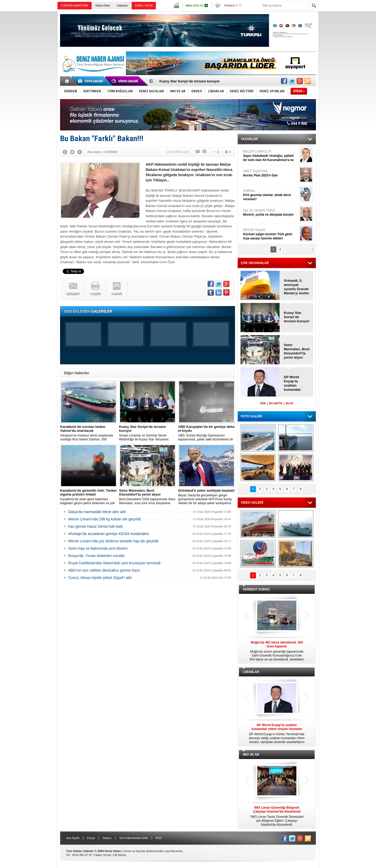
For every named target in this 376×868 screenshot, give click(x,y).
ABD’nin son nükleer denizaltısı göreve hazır (104, 570)
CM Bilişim (119, 855)
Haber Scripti (103, 855)
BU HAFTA (276, 403)
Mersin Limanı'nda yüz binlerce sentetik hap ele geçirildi (113, 541)
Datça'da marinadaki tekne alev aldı (97, 512)
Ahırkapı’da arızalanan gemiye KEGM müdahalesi (109, 534)
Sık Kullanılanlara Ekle (134, 838)
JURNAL (271, 195)
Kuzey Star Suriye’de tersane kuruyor (189, 81)
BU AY (290, 403)
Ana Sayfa (73, 838)
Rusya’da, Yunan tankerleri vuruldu (96, 556)
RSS (159, 838)
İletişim (107, 838)
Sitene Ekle (103, 5)
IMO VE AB (251, 755)
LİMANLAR (251, 672)
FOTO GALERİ (251, 416)
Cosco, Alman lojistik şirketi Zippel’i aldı (100, 578)
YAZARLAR (249, 139)
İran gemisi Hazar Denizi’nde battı (96, 526)
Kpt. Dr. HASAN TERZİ (271, 213)
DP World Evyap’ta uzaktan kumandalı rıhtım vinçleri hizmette (295, 383)
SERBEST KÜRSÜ (256, 589)
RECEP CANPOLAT (271, 156)
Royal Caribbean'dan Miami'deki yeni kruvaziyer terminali (114, 563)
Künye (91, 838)
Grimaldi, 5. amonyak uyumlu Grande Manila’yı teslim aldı (296, 287)
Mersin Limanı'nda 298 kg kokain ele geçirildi (104, 519)
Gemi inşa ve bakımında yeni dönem (98, 548)
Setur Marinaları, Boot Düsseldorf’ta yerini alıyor (297, 351)
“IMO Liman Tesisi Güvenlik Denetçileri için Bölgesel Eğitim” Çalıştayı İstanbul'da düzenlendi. (277, 816)
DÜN (263, 403)
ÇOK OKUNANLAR (255, 263)
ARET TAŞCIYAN (271, 173)
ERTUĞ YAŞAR (271, 234)
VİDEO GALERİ (252, 503)
